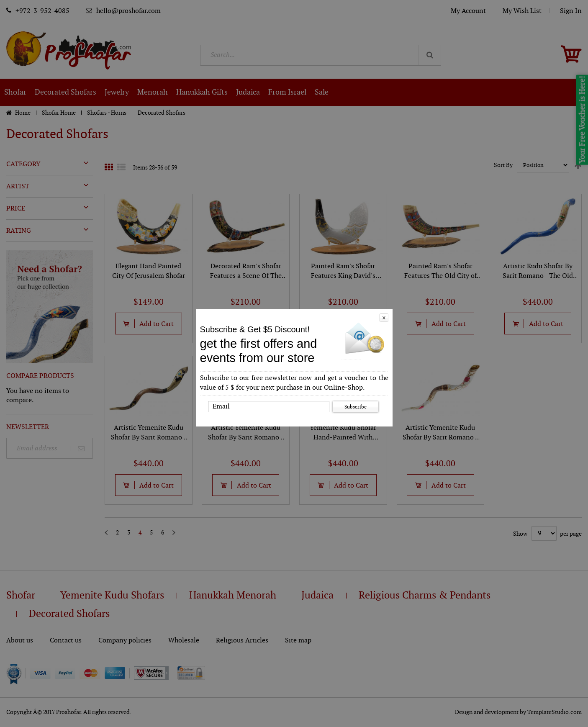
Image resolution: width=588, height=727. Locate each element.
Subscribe (356, 407)
